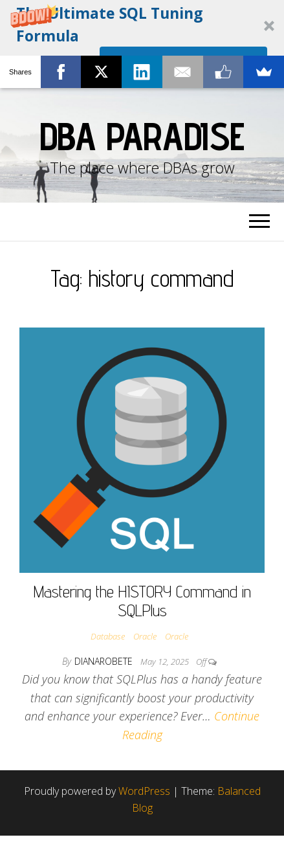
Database (108, 636)
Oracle (145, 636)
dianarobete (105, 661)
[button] (142, 44)
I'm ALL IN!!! (183, 66)
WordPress (144, 791)
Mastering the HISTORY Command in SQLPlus (142, 601)
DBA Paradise (142, 136)
